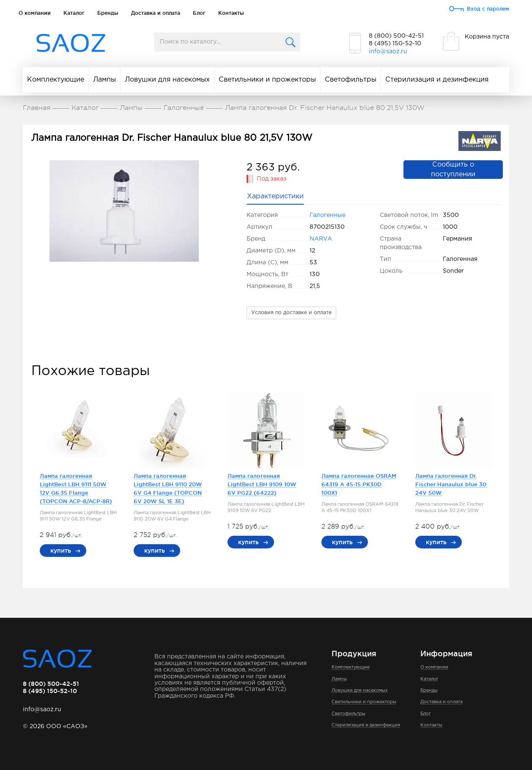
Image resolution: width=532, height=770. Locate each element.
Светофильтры (351, 80)
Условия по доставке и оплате (291, 313)
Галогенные (328, 215)
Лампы (104, 80)
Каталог (74, 13)
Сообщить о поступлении (453, 170)
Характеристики (275, 196)
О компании (35, 13)
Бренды (108, 13)
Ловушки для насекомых (167, 80)
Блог (199, 13)
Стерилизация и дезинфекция (437, 80)
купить (61, 551)
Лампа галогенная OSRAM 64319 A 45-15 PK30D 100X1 (359, 484)
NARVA (321, 239)
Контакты (231, 13)
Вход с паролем (488, 9)
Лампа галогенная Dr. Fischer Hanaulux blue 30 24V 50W (451, 484)
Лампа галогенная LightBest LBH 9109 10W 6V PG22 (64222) (262, 484)
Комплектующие (56, 80)
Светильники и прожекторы (267, 80)
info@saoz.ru (388, 52)
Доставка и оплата (156, 13)
